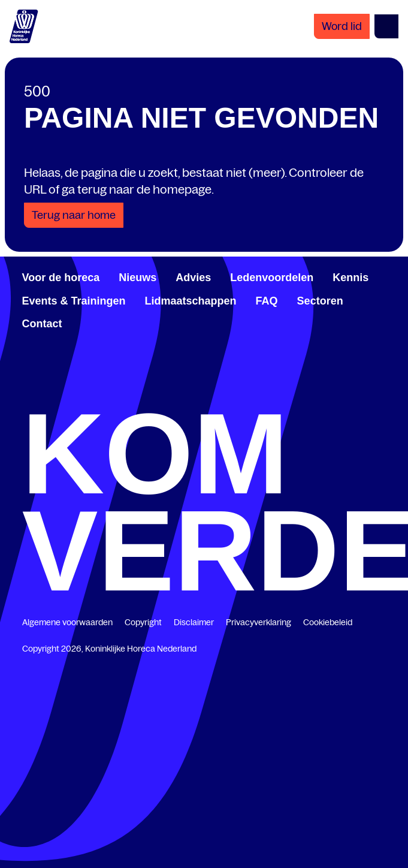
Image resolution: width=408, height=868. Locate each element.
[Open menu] (386, 26)
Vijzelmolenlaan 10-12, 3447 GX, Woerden (136, 321)
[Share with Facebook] (34, 192)
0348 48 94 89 (73, 386)
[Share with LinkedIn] (72, 192)
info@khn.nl (343, 386)
